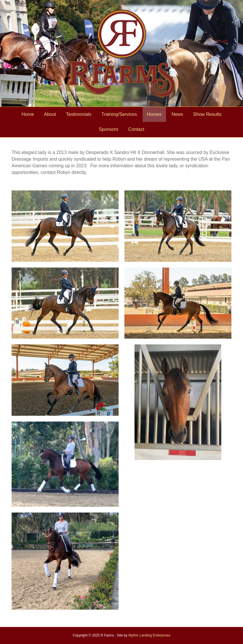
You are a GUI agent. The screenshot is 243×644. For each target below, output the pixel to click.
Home (28, 114)
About (50, 114)
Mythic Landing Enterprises (149, 635)
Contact (136, 129)
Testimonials (79, 114)
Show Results (207, 114)
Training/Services (119, 114)
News (177, 114)
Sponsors (108, 129)
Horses (154, 114)
